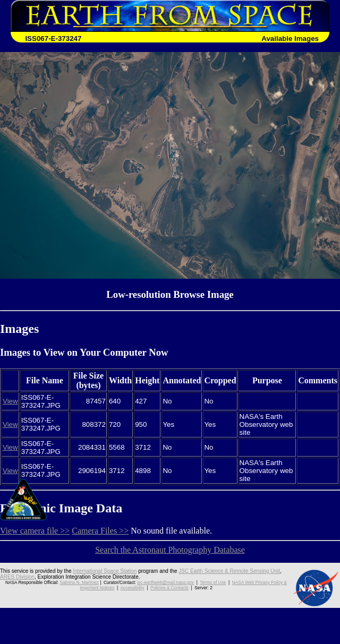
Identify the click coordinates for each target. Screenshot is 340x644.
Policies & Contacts (169, 588)
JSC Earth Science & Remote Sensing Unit (229, 571)
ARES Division (17, 577)
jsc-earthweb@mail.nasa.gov (165, 582)
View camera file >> (35, 531)
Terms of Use (213, 582)
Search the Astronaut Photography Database (170, 550)
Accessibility (132, 588)
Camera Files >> (100, 531)
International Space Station (105, 571)
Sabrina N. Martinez (79, 582)
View (10, 401)
